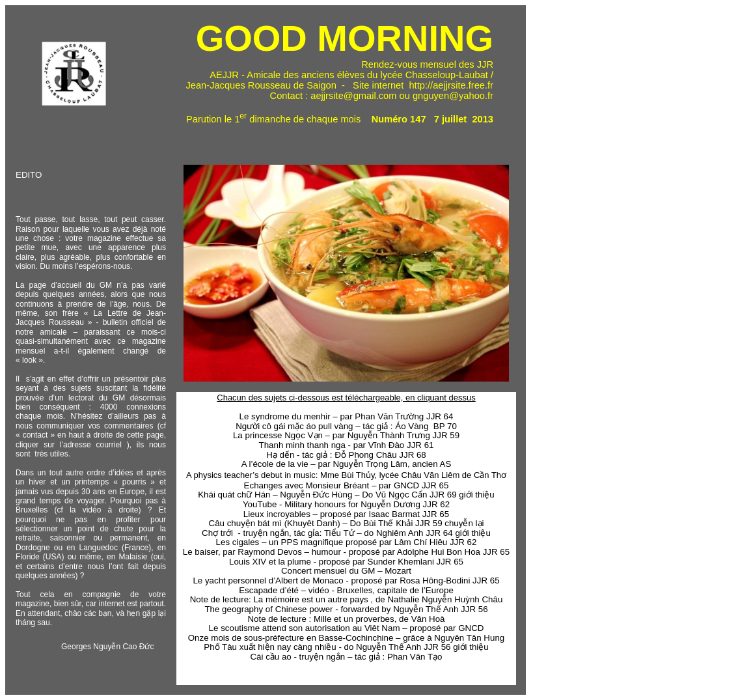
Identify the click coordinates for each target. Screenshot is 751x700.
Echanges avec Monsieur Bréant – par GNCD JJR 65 (347, 485)
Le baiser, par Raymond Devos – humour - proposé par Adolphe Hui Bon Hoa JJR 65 (346, 552)
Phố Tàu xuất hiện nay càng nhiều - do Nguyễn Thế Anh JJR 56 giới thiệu (346, 647)
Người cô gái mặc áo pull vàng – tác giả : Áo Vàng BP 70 (346, 426)
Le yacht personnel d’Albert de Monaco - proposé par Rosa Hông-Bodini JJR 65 (346, 581)
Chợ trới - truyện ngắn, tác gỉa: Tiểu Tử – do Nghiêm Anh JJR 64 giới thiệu (346, 533)
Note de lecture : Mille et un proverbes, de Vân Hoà (346, 619)
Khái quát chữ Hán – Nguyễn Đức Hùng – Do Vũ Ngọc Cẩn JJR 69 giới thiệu (346, 495)
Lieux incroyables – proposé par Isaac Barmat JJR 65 (346, 514)
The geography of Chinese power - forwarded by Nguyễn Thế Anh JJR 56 (346, 609)
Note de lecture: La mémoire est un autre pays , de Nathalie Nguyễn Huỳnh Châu (347, 599)
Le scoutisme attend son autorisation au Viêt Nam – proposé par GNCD (347, 628)
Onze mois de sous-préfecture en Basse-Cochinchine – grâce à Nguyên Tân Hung (347, 638)
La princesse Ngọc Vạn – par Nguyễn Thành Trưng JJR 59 (346, 435)
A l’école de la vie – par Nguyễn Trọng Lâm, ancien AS (347, 464)
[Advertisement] (578, 197)
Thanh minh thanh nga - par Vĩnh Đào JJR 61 (347, 445)
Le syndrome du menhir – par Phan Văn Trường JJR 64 (347, 416)
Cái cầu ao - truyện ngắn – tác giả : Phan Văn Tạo (346, 657)
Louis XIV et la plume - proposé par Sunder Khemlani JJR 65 (346, 562)
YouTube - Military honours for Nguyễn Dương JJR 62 (346, 504)
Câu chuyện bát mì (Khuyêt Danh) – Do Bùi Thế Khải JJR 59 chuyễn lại (347, 523)
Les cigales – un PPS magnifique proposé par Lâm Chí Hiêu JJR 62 (347, 542)
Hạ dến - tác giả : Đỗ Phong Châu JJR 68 (346, 455)
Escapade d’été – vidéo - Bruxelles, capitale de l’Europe (346, 590)
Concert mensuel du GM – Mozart (346, 571)
